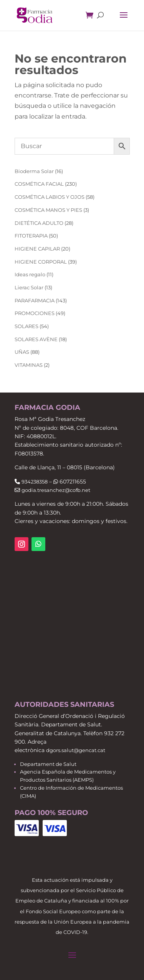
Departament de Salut (48, 764)
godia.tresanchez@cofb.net (56, 490)
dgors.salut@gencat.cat (76, 750)
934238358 (35, 482)
